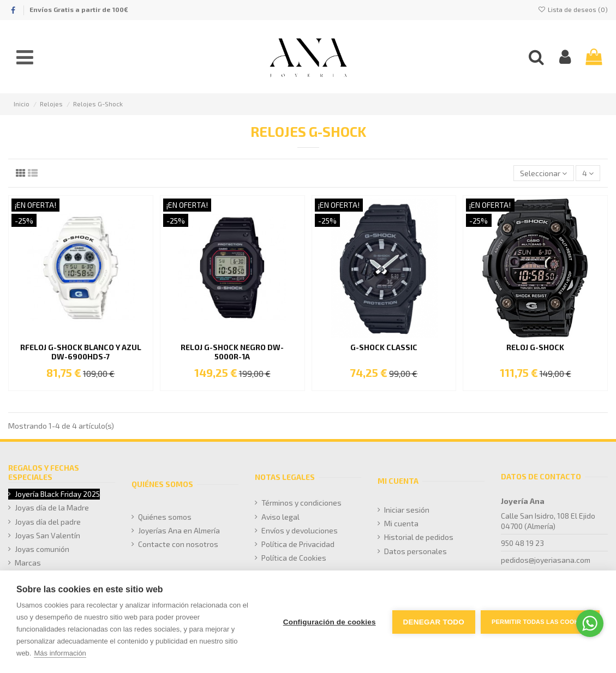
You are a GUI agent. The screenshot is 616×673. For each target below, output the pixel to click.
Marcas (28, 563)
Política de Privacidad (298, 544)
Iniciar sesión (407, 510)
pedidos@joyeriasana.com (546, 560)
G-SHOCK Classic (384, 347)
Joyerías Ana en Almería (179, 530)
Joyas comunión (42, 549)
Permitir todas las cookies (540, 622)
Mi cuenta (401, 523)
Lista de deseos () (573, 9)
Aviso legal (280, 517)
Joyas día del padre (48, 522)
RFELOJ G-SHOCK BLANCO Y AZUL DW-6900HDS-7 (81, 352)
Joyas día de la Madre (52, 507)
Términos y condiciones (301, 503)
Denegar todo (434, 622)
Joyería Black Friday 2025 (57, 494)
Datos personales (415, 551)
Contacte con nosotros (178, 544)
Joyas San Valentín (47, 535)
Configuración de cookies (330, 622)
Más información (60, 653)
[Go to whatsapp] (590, 623)
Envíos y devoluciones (300, 530)
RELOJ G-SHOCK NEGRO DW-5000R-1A (232, 352)
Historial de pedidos (419, 537)
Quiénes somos (165, 517)
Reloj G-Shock (535, 347)
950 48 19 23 (522, 543)
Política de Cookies (294, 558)
